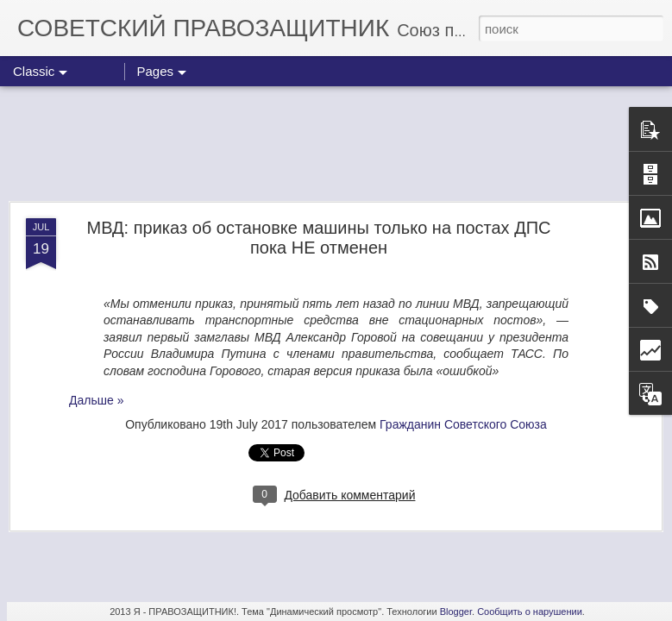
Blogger (456, 612)
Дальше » (96, 400)
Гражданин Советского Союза (463, 424)
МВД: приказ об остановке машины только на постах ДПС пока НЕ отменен (318, 238)
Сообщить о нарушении (530, 612)
